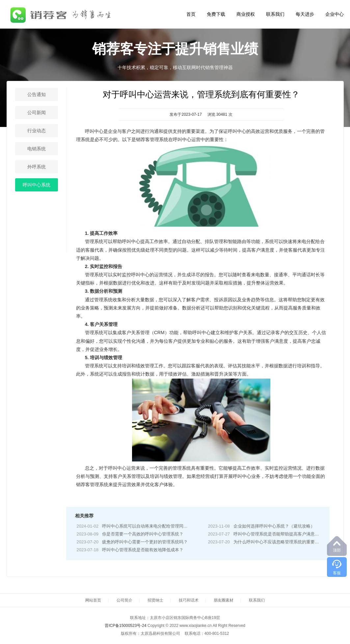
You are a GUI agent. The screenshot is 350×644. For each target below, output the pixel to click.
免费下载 (216, 14)
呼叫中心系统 (37, 185)
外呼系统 (37, 167)
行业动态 (37, 131)
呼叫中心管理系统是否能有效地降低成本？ (143, 550)
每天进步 (305, 14)
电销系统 (37, 149)
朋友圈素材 (224, 600)
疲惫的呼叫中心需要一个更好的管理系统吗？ (145, 542)
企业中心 (335, 14)
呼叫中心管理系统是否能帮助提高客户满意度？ (278, 534)
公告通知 (37, 94)
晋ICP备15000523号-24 (126, 626)
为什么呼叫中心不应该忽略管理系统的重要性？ (278, 542)
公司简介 (124, 600)
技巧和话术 (189, 600)
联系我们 (275, 14)
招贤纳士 (155, 600)
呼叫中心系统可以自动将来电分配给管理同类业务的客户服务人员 (164, 526)
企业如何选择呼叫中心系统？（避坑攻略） (274, 526)
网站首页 (93, 600)
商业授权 (246, 14)
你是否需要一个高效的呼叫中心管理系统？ (143, 534)
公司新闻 (37, 112)
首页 (191, 14)
